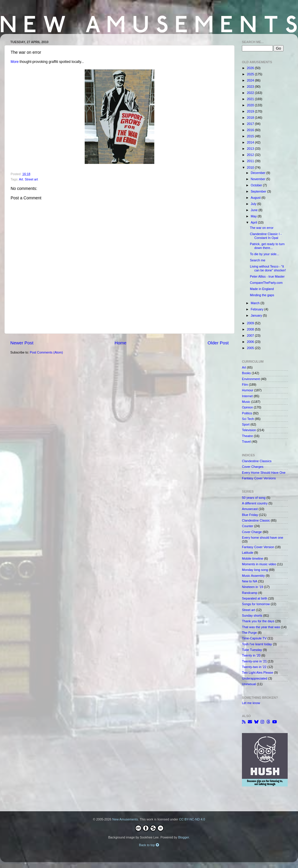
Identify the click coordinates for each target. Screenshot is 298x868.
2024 (251, 80)
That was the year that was (261, 627)
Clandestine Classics (257, 461)
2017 (251, 124)
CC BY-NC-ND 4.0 (192, 819)
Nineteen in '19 (253, 587)
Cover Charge (252, 532)
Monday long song (255, 570)
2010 (251, 167)
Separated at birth (255, 598)
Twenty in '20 (251, 655)
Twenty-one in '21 (254, 661)
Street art (31, 179)
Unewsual (249, 684)
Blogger (184, 837)
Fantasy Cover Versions (259, 478)
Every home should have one (263, 538)
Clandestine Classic (256, 520)
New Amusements (125, 819)
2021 (251, 99)
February (258, 309)
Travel (246, 442)
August (256, 198)
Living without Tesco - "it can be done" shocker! (268, 268)
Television (249, 430)
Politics (247, 413)
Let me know (251, 703)
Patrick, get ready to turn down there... (267, 246)
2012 (251, 155)
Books (246, 373)
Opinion (247, 407)
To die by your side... (265, 254)
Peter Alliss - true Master (267, 276)
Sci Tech (248, 419)
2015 (251, 136)
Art (21, 179)
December (259, 173)
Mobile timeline (253, 558)
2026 (251, 68)
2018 (251, 118)
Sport (246, 424)
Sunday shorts (252, 615)
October (257, 185)
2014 (251, 142)
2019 (251, 111)
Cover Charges (253, 467)
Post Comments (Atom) (46, 352)
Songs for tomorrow (256, 604)
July (254, 204)
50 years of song (254, 498)
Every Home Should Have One (264, 473)
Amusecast (250, 509)
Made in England (262, 289)
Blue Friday (250, 515)
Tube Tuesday (252, 650)
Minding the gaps (262, 295)
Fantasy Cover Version (258, 547)
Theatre (247, 436)
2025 (251, 74)
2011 (251, 161)
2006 (251, 342)
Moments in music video (259, 564)
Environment (251, 379)
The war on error (262, 228)
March (256, 303)
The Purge (249, 633)
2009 (251, 323)
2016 (251, 130)
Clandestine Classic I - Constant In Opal (266, 236)
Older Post (218, 343)
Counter (248, 526)
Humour (248, 390)
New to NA (250, 581)
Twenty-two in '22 (254, 667)
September (259, 191)
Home (120, 343)
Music (246, 402)
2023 (251, 87)
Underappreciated (255, 678)
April (254, 222)
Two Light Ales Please (258, 672)
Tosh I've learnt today (257, 644)
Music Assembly (253, 576)
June (255, 210)
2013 (251, 149)
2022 (251, 93)
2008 (251, 329)
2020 (251, 105)
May (254, 216)
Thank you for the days (258, 621)
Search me (258, 260)
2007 (251, 336)
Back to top (149, 845)
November (259, 179)
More (15, 62)
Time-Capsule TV (254, 638)
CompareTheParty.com (266, 283)
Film (245, 385)
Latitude (248, 553)
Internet (247, 396)
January (257, 315)
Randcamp (250, 593)
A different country (255, 503)
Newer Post (22, 343)
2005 (251, 348)
